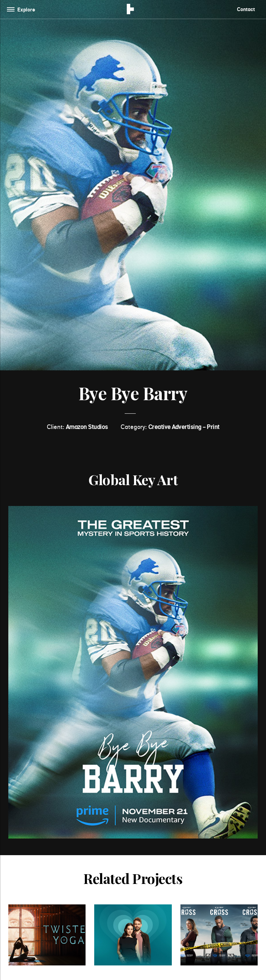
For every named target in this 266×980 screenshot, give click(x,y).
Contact (246, 9)
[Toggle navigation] (22, 10)
